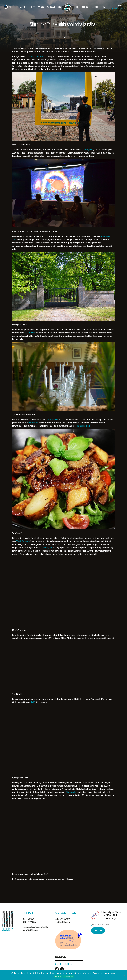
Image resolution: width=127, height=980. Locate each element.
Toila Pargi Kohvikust (83, 426)
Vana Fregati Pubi (52, 419)
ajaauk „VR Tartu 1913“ (36, 56)
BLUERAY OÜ (119, 5)
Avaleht (23, 7)
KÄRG (33, 702)
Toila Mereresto (33, 423)
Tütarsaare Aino (71, 792)
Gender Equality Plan (60, 957)
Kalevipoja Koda (88, 150)
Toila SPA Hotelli (29, 333)
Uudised (95, 7)
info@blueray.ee (118, 8)
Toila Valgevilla (48, 548)
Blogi (63, 37)
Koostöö (77, 7)
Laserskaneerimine (54, 7)
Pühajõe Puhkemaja (23, 541)
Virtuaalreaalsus (36, 7)
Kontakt (104, 7)
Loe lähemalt (69, 977)
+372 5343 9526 (65, 919)
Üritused (86, 7)
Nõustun (58, 977)
